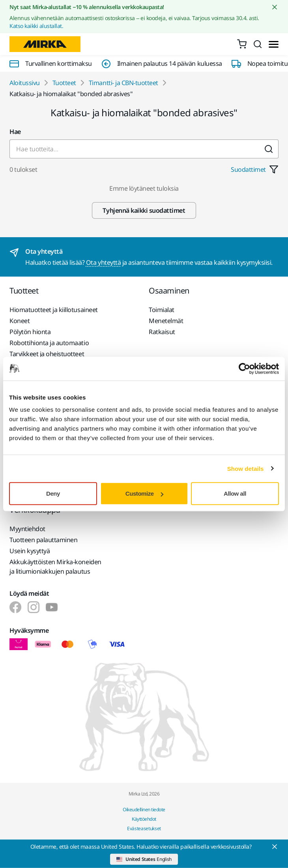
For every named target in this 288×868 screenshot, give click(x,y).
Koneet (20, 321)
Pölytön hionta (30, 332)
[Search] (258, 44)
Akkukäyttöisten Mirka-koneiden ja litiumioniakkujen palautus (55, 567)
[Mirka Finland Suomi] (15, 607)
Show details (246, 468)
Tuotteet (64, 83)
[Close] (275, 847)
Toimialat (162, 310)
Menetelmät (166, 321)
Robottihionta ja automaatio (49, 343)
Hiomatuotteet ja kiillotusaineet (54, 310)
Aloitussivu (25, 83)
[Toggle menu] (274, 44)
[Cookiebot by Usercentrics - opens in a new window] (244, 368)
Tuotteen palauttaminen (43, 540)
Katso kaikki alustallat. (36, 26)
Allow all (235, 493)
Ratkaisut (162, 332)
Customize (144, 493)
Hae (15, 132)
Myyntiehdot (27, 529)
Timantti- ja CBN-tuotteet (123, 83)
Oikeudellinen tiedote (144, 809)
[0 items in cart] (242, 44)
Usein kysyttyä (30, 551)
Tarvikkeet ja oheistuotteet (47, 354)
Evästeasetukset (144, 828)
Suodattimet (255, 169)
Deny (53, 493)
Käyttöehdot (144, 819)
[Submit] (269, 149)
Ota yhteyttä (103, 262)
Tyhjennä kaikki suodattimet (144, 210)
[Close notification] (275, 7)
